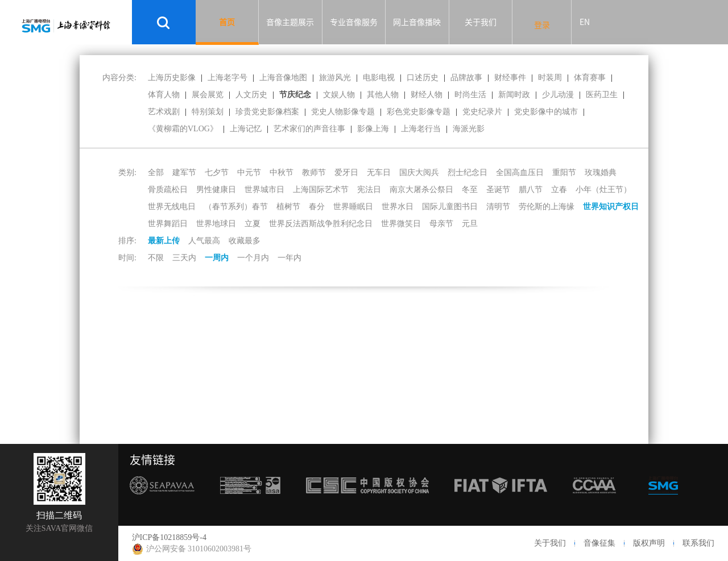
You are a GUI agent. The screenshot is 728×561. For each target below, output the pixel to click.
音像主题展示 (290, 22)
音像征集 (599, 543)
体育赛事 (590, 78)
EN (585, 22)
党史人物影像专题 (343, 112)
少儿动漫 (558, 95)
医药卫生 (602, 95)
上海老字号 (227, 78)
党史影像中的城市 (546, 112)
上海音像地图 (283, 78)
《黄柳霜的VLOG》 (183, 129)
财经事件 (510, 78)
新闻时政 (514, 95)
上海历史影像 (172, 78)
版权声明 (649, 543)
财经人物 (427, 95)
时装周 (550, 78)
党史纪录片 (482, 112)
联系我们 (698, 543)
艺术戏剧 (164, 112)
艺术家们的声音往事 (309, 129)
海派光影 (469, 129)
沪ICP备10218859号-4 (169, 537)
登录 (542, 25)
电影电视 (379, 78)
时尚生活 (470, 95)
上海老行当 (421, 129)
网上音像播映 (417, 22)
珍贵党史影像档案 (267, 112)
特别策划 (208, 112)
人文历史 (251, 95)
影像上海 (373, 129)
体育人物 (164, 95)
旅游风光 (335, 78)
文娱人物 (339, 95)
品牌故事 (466, 78)
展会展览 (208, 95)
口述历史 (423, 78)
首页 (227, 22)
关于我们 (481, 22)
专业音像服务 (354, 22)
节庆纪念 (295, 95)
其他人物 (383, 95)
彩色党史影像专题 (419, 112)
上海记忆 (246, 129)
